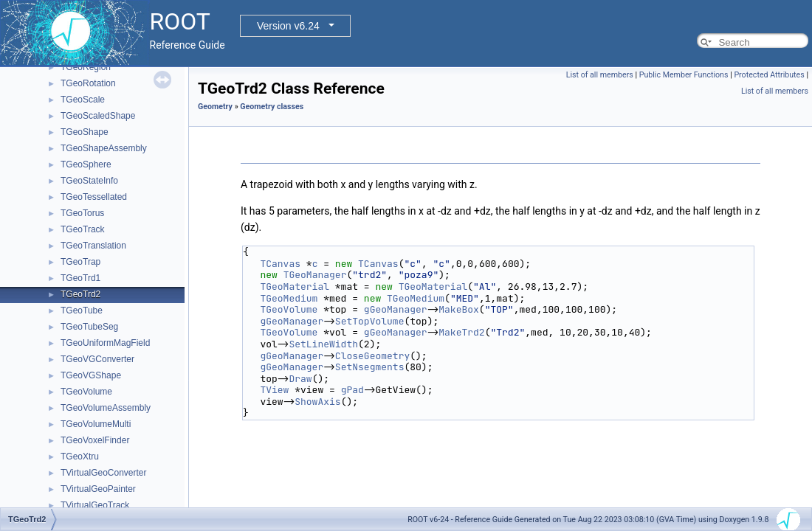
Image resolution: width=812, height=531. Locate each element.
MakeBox (459, 309)
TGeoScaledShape (98, 116)
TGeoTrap (80, 262)
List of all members (600, 75)
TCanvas (280, 264)
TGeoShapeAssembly (104, 148)
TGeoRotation (88, 83)
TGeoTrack (83, 229)
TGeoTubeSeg (89, 327)
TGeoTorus (82, 213)
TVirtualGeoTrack (95, 505)
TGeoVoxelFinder (95, 440)
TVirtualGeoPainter (98, 489)
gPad (352, 390)
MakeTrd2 (461, 332)
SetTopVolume (370, 321)
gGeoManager (396, 309)
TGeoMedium (289, 298)
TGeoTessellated (94, 197)
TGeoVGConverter (97, 359)
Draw (300, 379)
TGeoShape (85, 132)
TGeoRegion (86, 67)
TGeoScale (83, 100)
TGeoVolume (86, 392)
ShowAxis (317, 402)
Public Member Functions (684, 75)
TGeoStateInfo (89, 181)
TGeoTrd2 (80, 294)
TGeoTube (82, 310)
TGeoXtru (80, 457)
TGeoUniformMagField (105, 343)
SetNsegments (370, 367)
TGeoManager (315, 275)
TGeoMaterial (295, 287)
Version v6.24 (288, 26)
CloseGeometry (372, 356)
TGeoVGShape (91, 375)
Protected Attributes (769, 75)
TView (274, 390)
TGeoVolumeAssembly (106, 408)
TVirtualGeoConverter (104, 473)
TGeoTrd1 (80, 278)
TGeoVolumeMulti (96, 424)
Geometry (215, 107)
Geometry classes (272, 107)
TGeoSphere (86, 164)
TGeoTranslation (93, 246)
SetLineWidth (323, 344)
